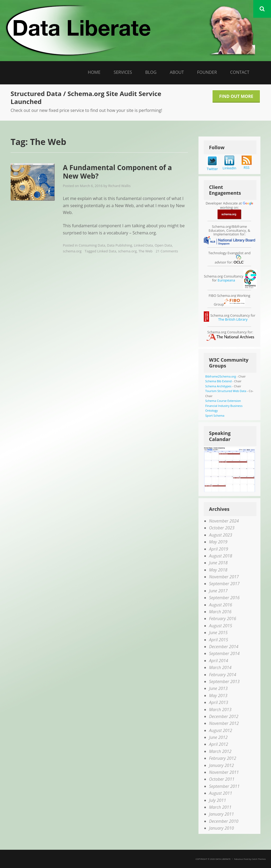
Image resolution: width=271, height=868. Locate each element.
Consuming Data (92, 245)
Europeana (226, 280)
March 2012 (220, 751)
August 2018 (221, 556)
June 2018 (218, 563)
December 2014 (224, 647)
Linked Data (143, 245)
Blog (151, 72)
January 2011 (222, 814)
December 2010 (224, 821)
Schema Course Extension (223, 401)
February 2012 (223, 758)
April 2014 (219, 661)
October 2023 (222, 528)
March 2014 (220, 667)
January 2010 (222, 828)
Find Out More (236, 96)
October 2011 (222, 779)
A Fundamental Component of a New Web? (117, 172)
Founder (207, 72)
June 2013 (218, 688)
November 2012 (224, 723)
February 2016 (223, 619)
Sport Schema (215, 415)
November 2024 (224, 521)
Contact (240, 72)
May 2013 (218, 696)
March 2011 (220, 807)
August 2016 (221, 605)
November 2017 (224, 577)
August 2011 (221, 793)
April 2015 (219, 640)
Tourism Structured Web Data (226, 391)
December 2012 (224, 716)
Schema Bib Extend (218, 381)
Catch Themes (259, 859)
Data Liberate (223, 859)
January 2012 (222, 765)
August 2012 (221, 730)
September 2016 (224, 598)
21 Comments (167, 251)
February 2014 (223, 675)
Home (94, 72)
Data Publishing (119, 245)
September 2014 (224, 653)
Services (123, 72)
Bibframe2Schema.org (220, 376)
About (177, 72)
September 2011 (224, 786)
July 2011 (218, 800)
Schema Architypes (218, 386)
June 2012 (218, 737)
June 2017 (218, 591)
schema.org (72, 251)
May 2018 (218, 570)
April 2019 (219, 549)
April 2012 (219, 744)
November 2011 (224, 772)
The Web (145, 251)
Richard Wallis (119, 186)
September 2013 (224, 681)
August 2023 (221, 535)
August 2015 (221, 626)
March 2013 (220, 710)
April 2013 (219, 702)
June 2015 (218, 633)
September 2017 (224, 584)
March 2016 (220, 612)
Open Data (163, 245)
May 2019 (218, 542)
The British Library (233, 319)
